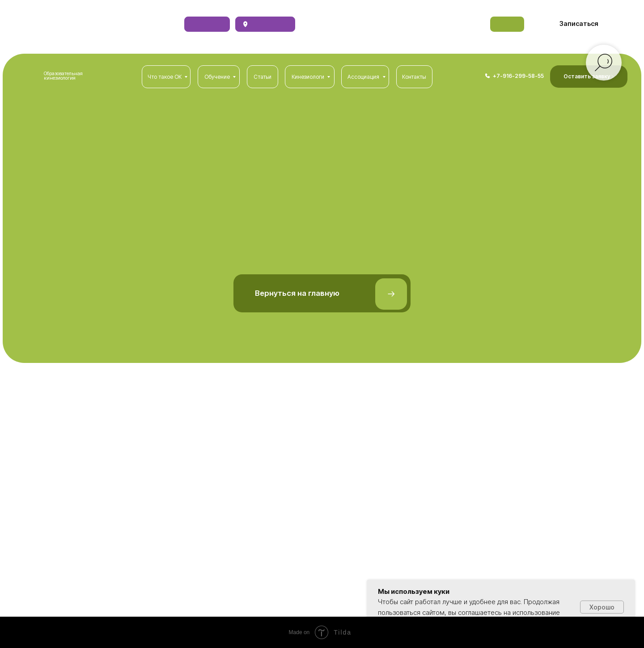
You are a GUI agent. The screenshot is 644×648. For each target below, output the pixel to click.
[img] (488, 76)
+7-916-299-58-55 (518, 76)
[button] (579, 24)
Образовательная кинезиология (63, 76)
